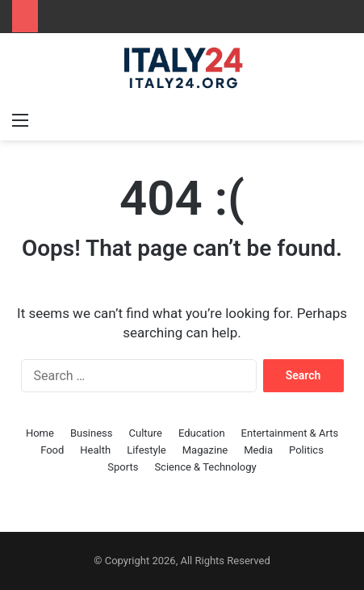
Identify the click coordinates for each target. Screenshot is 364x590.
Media (258, 450)
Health (95, 450)
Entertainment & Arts (290, 433)
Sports (123, 467)
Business (92, 433)
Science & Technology (205, 467)
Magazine (205, 450)
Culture (146, 433)
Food (52, 450)
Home (40, 433)
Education (202, 433)
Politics (306, 450)
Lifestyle (146, 450)
